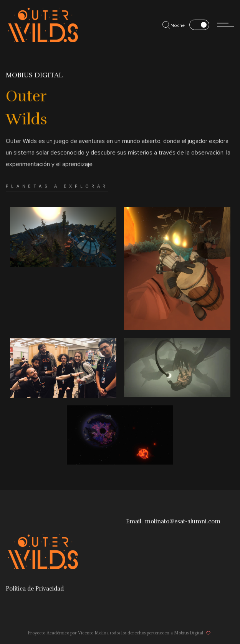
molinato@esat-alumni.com (183, 521)
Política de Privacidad (35, 589)
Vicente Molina (93, 633)
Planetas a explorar (57, 195)
